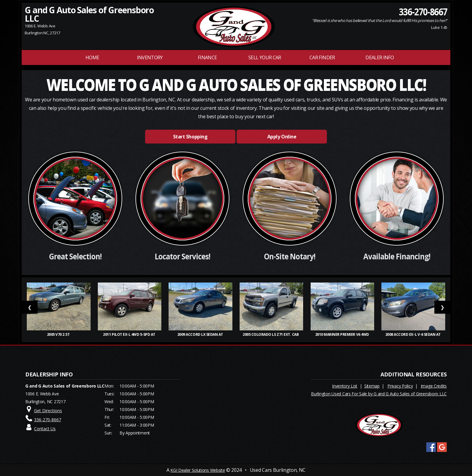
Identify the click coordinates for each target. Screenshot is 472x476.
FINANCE (207, 57)
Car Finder (322, 57)
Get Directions (48, 411)
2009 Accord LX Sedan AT (201, 334)
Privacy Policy (400, 386)
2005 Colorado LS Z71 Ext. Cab (271, 334)
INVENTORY (150, 57)
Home (92, 57)
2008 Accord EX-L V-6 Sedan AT (413, 334)
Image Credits (434, 386)
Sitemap (372, 386)
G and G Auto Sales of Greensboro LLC (89, 14)
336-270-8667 (423, 11)
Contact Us (45, 429)
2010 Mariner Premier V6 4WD (343, 334)
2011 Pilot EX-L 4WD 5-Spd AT (129, 334)
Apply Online (282, 137)
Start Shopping (190, 137)
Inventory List (345, 386)
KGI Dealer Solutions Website (198, 470)
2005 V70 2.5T (59, 334)
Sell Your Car (265, 57)
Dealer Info (380, 57)
